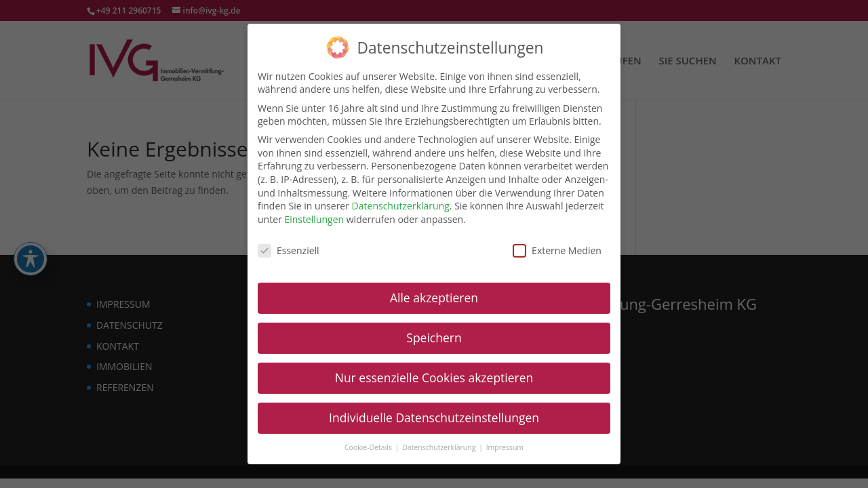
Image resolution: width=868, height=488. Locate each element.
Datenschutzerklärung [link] (401, 205)
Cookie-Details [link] (369, 446)
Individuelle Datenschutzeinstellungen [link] (434, 417)
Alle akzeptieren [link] (434, 297)
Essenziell (289, 249)
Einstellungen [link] (314, 218)
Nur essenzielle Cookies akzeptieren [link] (434, 377)
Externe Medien (557, 249)
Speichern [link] (434, 337)
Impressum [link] (505, 446)
